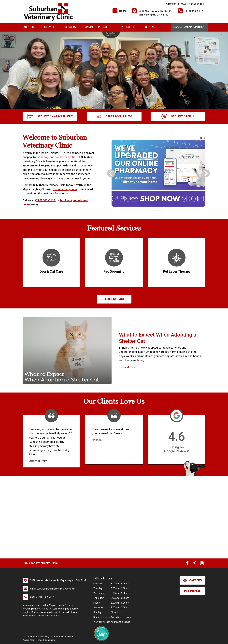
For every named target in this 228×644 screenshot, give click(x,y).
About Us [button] (31, 27)
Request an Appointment (189, 27)
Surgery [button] (72, 27)
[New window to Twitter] (194, 564)
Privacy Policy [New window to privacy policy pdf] (29, 640)
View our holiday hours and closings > (113, 622)
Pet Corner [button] (130, 27)
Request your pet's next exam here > (112, 617)
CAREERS (171, 4)
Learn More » (127, 367)
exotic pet (74, 157)
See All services (114, 299)
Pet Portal (192, 591)
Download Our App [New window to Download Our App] (192, 4)
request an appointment (50, 116)
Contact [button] (152, 27)
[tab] (155, 211)
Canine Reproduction (100, 27)
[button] (201, 138)
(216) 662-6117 (45, 200)
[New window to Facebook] (187, 564)
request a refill (178, 116)
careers (192, 580)
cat (52, 157)
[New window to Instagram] (202, 564)
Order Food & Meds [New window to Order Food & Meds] (114, 116)
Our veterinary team (65, 189)
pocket (59, 157)
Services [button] (51, 27)
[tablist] (159, 211)
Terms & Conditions (46, 640)
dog (46, 157)
